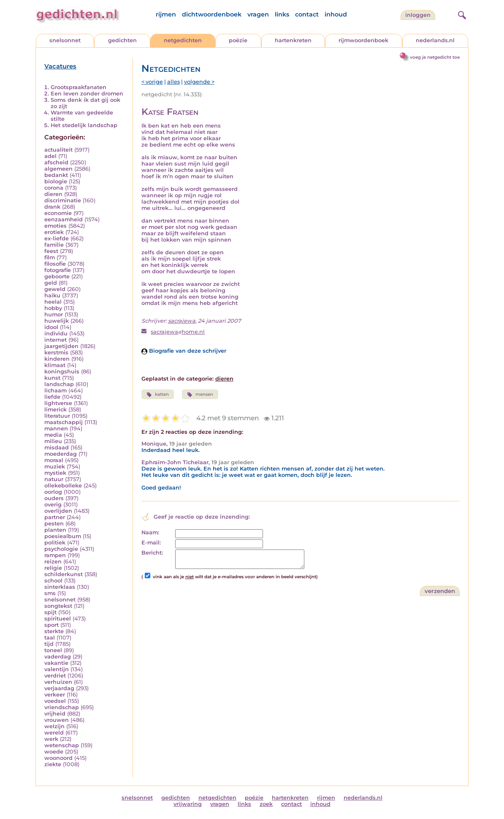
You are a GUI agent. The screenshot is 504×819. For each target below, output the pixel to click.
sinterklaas (60, 587)
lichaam (56, 390)
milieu (53, 441)
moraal (54, 460)
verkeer (55, 695)
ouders (54, 498)
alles (173, 82)
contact (307, 14)
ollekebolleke (63, 486)
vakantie (56, 663)
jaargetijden (61, 346)
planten (55, 530)
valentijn (57, 669)
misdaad (57, 448)
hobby (53, 308)
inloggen (418, 15)
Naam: (150, 532)
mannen (56, 429)
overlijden (58, 511)
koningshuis (62, 371)
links (282, 14)
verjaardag (59, 688)
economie (58, 213)
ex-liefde (57, 238)
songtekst (58, 606)
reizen (53, 562)
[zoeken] (461, 14)
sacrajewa (182, 321)
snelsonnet (65, 40)
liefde (52, 397)
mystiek (55, 473)
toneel (53, 650)
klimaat (55, 365)
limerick (56, 409)
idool (51, 327)
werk (51, 739)
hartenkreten (293, 40)
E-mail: (151, 543)
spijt (50, 612)
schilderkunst (64, 574)
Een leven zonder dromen (87, 94)
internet (56, 340)
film (50, 257)
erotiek (54, 232)
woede (54, 752)
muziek (55, 467)
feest (51, 251)
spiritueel (58, 619)
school (53, 581)
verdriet (55, 676)
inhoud (336, 14)
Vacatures (60, 66)
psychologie (61, 549)
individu (56, 333)
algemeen (58, 169)
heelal (53, 302)
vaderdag (58, 657)
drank (52, 207)
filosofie (55, 264)
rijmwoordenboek (363, 40)
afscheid (56, 162)
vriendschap (62, 707)
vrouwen (57, 720)
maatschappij (64, 422)
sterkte (54, 631)
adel (50, 156)
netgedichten (183, 40)
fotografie (58, 270)
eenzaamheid (64, 219)
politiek (55, 543)
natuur (54, 479)
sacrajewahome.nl (178, 332)
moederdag (61, 454)
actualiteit (58, 150)
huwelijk (57, 321)
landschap (59, 384)
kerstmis (56, 352)
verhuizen (58, 682)
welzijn (54, 726)
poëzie (238, 40)
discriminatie (63, 200)
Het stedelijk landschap (84, 125)
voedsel (55, 701)
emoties (56, 226)
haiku (52, 295)
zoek (266, 804)
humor (54, 314)
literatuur (57, 416)
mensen (200, 395)
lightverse (58, 403)
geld (51, 283)
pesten (54, 524)
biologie (56, 181)
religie (53, 568)
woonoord (58, 758)
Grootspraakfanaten (79, 87)
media (53, 435)
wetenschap (62, 745)
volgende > (199, 82)
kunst (52, 378)
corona (54, 188)
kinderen (57, 359)
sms (50, 593)
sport (51, 625)
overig (53, 505)
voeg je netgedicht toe (435, 57)
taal (50, 638)
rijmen (166, 14)
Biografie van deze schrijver (184, 351)
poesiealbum (63, 536)
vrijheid (55, 714)
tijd (49, 644)
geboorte (57, 276)
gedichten (122, 40)
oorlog (53, 492)
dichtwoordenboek (212, 14)
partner (55, 517)
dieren (53, 194)
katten (158, 395)
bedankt (56, 175)
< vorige (152, 82)
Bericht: (152, 553)
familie (54, 245)
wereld (54, 733)
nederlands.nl (435, 40)
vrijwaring (188, 804)
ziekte (53, 764)
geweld (55, 289)
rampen (55, 555)
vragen (258, 14)
